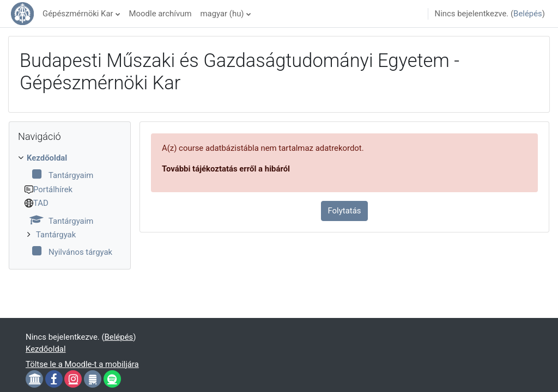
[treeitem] (70, 205)
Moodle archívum (160, 14)
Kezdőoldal (47, 158)
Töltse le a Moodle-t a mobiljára (82, 364)
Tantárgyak (56, 235)
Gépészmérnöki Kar (78, 14)
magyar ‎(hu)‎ (222, 14)
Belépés (528, 14)
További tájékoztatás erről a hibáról (226, 169)
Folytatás (345, 211)
